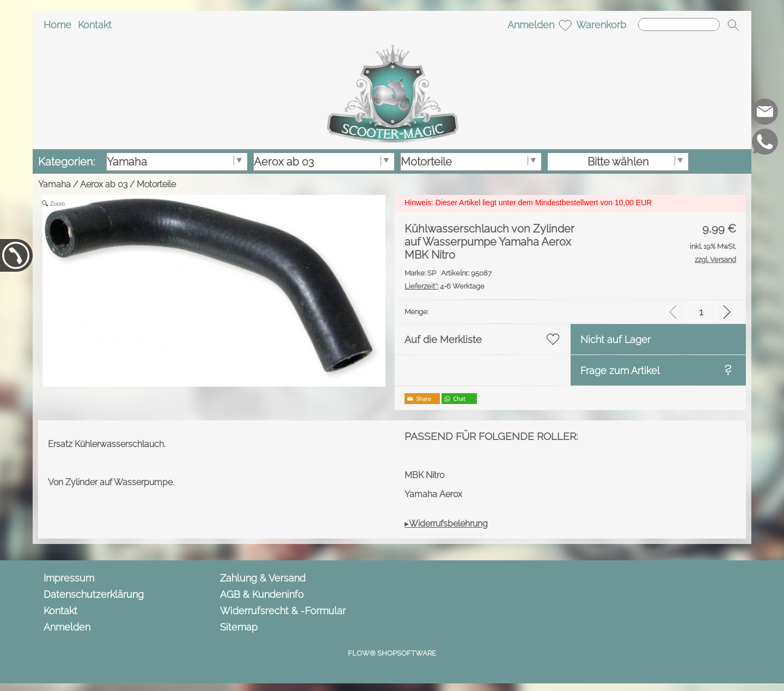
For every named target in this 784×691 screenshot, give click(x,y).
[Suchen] (679, 25)
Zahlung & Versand (263, 578)
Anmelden (531, 25)
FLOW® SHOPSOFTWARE (392, 653)
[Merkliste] (565, 25)
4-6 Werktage (445, 286)
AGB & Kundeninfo (262, 594)
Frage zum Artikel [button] (620, 371)
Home (57, 25)
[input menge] (701, 312)
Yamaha (54, 184)
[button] (733, 25)
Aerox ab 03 (104, 184)
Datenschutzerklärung (94, 594)
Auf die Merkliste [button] (443, 340)
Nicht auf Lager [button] (615, 340)
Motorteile (156, 184)
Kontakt (95, 25)
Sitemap (239, 627)
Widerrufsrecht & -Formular (283, 611)
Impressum (69, 578)
